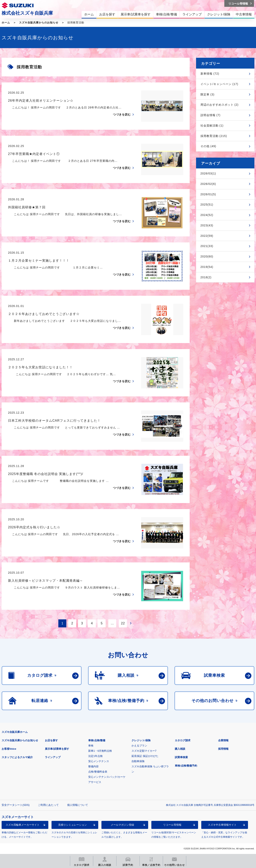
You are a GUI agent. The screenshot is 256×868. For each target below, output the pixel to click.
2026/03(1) (208, 173)
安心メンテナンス (99, 761)
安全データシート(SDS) (16, 805)
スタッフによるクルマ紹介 (17, 757)
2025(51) (207, 205)
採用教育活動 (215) (214, 136)
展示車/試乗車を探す (57, 749)
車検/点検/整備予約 (186, 766)
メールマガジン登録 (122, 825)
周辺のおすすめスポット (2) (220, 105)
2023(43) (207, 225)
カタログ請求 (183, 740)
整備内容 (93, 766)
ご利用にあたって (48, 805)
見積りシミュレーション (72, 825)
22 (123, 623)
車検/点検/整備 (97, 740)
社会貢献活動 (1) (212, 126)
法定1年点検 (95, 756)
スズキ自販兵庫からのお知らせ (39, 23)
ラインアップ (53, 757)
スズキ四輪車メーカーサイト (23, 825)
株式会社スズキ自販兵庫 (27, 13)
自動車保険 (138, 761)
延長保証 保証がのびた (145, 756)
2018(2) (206, 277)
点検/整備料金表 (98, 772)
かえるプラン (139, 746)
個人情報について (78, 805)
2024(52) (207, 215)
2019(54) (207, 267)
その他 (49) (208, 146)
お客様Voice (9, 749)
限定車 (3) (207, 94)
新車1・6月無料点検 (100, 751)
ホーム (6, 23)
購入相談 (180, 749)
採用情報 (223, 749)
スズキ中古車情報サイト (222, 825)
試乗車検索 (181, 757)
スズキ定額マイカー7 (144, 751)
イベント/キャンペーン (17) (219, 84)
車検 (91, 746)
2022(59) (207, 236)
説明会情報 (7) (210, 115)
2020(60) (207, 256)
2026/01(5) (208, 194)
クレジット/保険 (141, 740)
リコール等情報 (172, 825)
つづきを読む (122, 114)
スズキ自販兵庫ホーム (15, 732)
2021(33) (207, 246)
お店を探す (51, 740)
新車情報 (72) (210, 74)
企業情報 (223, 740)
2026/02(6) (208, 184)
